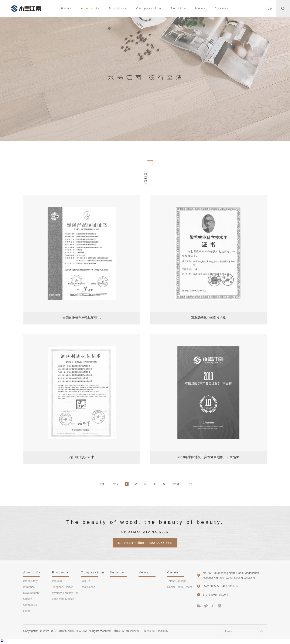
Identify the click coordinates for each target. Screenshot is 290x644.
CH (270, 9)
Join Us (85, 581)
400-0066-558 (161, 543)
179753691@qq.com (216, 595)
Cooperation (149, 8)
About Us (91, 8)
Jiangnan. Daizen (63, 587)
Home (67, 8)
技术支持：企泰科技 (156, 631)
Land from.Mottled (63, 599)
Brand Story (30, 581)
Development (31, 593)
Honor (27, 611)
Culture (28, 599)
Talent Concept (176, 581)
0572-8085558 (212, 586)
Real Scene (88, 587)
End (194, 484)
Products (118, 8)
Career (222, 8)
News (201, 8)
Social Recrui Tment (180, 587)
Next (179, 484)
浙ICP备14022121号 (127, 631)
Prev (112, 484)
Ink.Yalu (57, 581)
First (96, 484)
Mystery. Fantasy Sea (65, 593)
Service (179, 8)
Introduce (29, 587)
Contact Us (30, 605)
